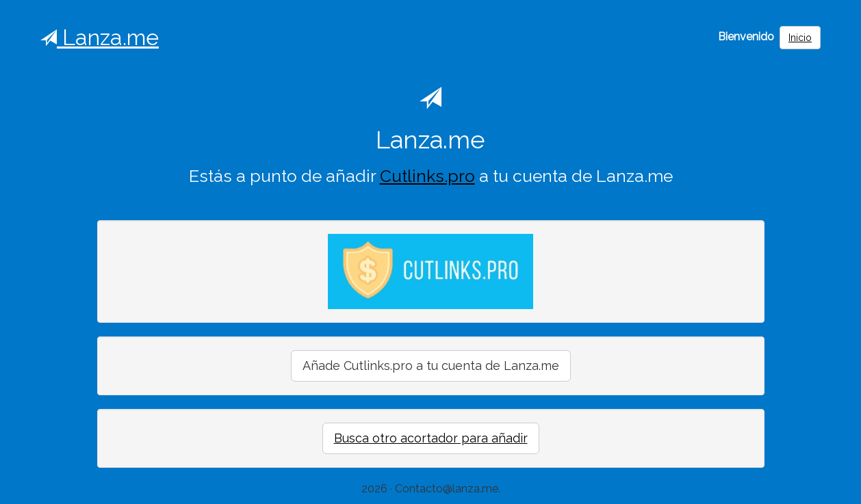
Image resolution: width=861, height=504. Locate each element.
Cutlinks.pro (427, 176)
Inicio (800, 38)
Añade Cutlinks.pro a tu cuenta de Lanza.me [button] (431, 366)
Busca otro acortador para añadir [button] (431, 438)
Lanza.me (100, 37)
